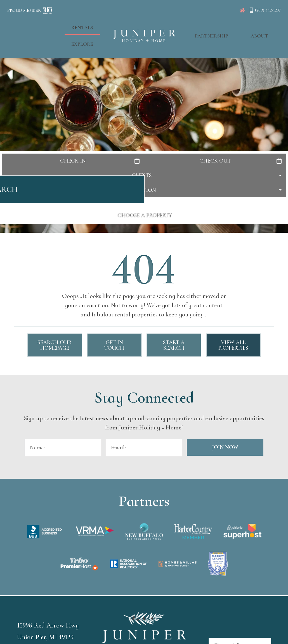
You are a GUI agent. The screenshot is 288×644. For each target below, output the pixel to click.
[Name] (63, 448)
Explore (88, 25)
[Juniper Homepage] (242, 10)
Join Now (225, 447)
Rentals (55, 25)
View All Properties (233, 345)
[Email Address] (144, 448)
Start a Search (174, 345)
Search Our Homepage (55, 345)
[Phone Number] (265, 10)
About (242, 25)
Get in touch (114, 345)
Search (144, 192)
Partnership (206, 25)
